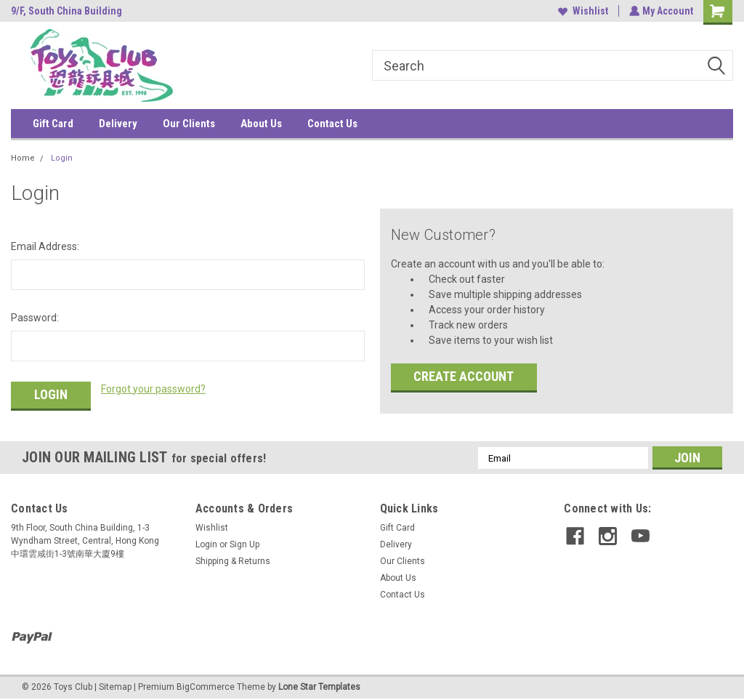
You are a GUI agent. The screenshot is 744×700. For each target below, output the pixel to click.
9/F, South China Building (66, 11)
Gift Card (53, 124)
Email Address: (45, 246)
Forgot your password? (153, 389)
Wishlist (582, 11)
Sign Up (244, 543)
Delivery (118, 124)
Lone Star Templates (319, 685)
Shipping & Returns (233, 560)
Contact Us (332, 124)
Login (62, 158)
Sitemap (115, 685)
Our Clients (189, 124)
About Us (261, 124)
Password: (35, 318)
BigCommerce (206, 685)
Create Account (464, 376)
